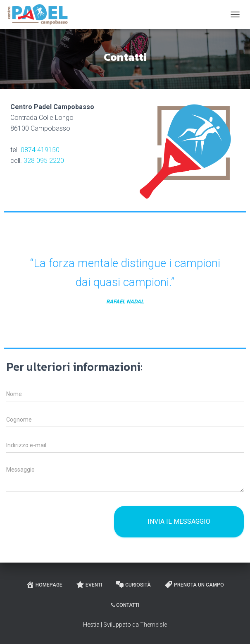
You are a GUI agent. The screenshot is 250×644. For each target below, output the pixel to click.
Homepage (44, 584)
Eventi (89, 584)
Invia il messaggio (179, 521)
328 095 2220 (44, 161)
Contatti (125, 605)
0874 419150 (40, 150)
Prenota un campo (194, 584)
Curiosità (133, 584)
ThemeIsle (154, 625)
